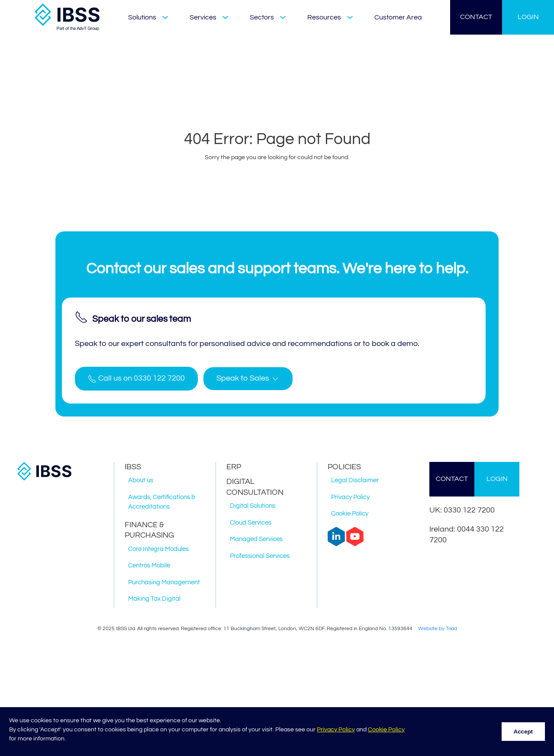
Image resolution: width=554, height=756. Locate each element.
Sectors (268, 17)
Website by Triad (438, 629)
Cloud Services (251, 523)
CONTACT (476, 17)
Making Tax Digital (154, 599)
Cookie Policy (386, 730)
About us (141, 480)
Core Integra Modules (158, 549)
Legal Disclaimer (355, 480)
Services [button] (209, 17)
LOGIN (528, 17)
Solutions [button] (148, 17)
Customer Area (398, 17)
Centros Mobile (149, 565)
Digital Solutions (253, 506)
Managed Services (256, 539)
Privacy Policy (336, 730)
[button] (248, 379)
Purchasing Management (164, 582)
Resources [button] (330, 17)
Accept (523, 732)
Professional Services (260, 556)
